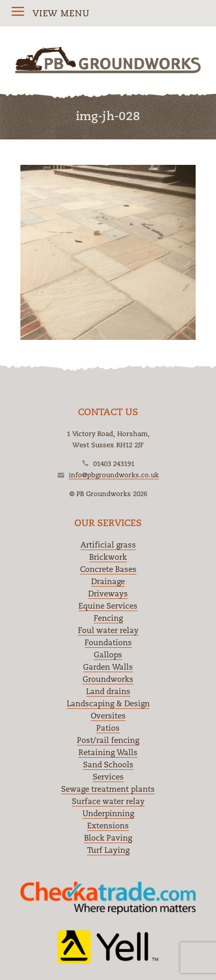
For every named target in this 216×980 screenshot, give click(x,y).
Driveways (108, 594)
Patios (108, 728)
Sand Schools (108, 765)
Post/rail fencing (108, 740)
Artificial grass (108, 545)
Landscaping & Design (108, 703)
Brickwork (108, 557)
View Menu (61, 13)
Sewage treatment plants (108, 789)
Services (108, 777)
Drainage (108, 581)
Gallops (108, 655)
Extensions (108, 826)
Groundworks (108, 679)
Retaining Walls (108, 752)
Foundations (108, 642)
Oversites (108, 716)
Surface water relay (108, 801)
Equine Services (108, 606)
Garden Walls (108, 667)
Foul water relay (108, 630)
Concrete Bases (108, 569)
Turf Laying (108, 850)
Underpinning (108, 813)
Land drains (108, 691)
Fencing (108, 618)
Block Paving (108, 838)
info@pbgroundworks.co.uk (114, 475)
